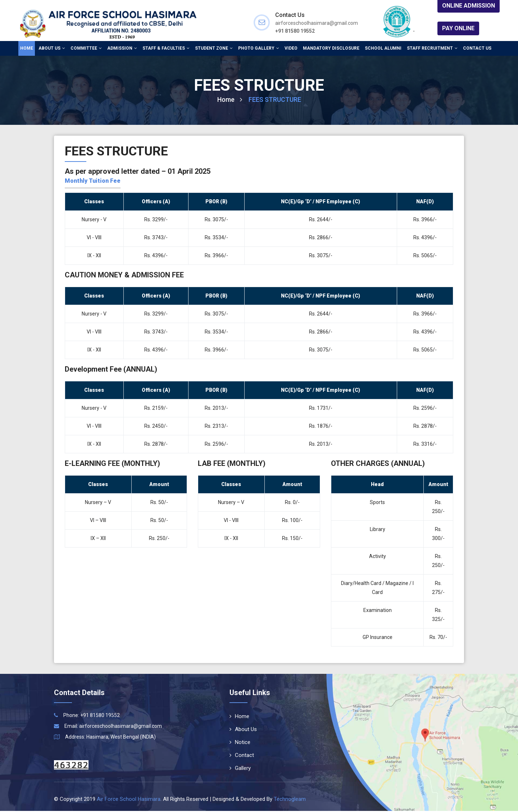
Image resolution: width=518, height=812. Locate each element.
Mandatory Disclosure (331, 49)
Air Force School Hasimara (129, 800)
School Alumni (383, 49)
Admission (122, 49)
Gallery (240, 769)
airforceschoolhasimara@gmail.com (121, 727)
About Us (52, 49)
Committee (86, 49)
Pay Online (458, 28)
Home (27, 49)
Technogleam (290, 800)
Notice (240, 743)
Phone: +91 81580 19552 (92, 716)
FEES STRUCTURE (275, 100)
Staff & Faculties (166, 49)
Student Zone (214, 49)
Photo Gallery (259, 49)
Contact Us (477, 49)
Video (291, 49)
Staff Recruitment (432, 49)
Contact (242, 756)
